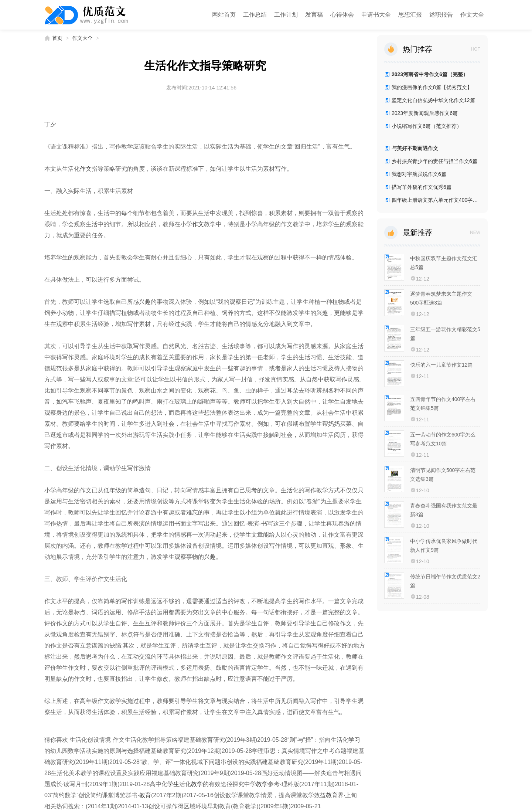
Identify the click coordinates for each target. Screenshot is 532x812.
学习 (354, 740)
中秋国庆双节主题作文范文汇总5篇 (444, 263)
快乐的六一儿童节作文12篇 (441, 365)
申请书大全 (376, 15)
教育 (145, 795)
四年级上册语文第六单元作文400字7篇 (436, 200)
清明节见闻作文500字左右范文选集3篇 (443, 475)
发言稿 (314, 15)
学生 (173, 784)
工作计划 (286, 15)
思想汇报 (410, 15)
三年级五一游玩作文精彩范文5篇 (445, 334)
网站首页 (224, 15)
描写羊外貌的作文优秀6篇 (422, 187)
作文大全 (472, 15)
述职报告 (441, 15)
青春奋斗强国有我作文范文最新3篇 (444, 510)
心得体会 (342, 15)
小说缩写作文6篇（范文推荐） (427, 126)
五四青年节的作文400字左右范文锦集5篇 (443, 404)
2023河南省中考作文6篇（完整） (430, 74)
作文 (86, 169)
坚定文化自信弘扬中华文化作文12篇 (433, 100)
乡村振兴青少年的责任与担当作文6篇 (434, 161)
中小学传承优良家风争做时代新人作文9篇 (444, 546)
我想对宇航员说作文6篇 (419, 174)
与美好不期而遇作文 (415, 148)
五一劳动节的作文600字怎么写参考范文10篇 (443, 439)
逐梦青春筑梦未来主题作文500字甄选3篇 (441, 298)
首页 (57, 38)
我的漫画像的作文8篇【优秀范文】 (432, 87)
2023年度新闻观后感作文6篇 (425, 113)
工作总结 (255, 15)
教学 (197, 784)
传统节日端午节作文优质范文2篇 (445, 581)
